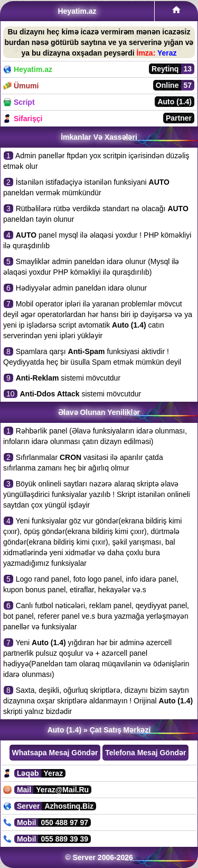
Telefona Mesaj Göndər (145, 753)
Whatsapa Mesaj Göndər (55, 753)
